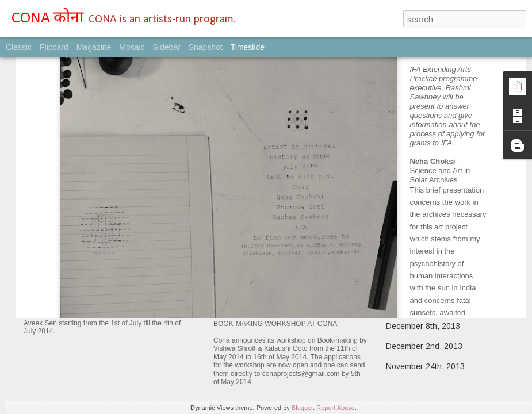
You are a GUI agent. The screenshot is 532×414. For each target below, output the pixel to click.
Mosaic (132, 47)
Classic (19, 47)
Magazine (94, 47)
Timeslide (248, 47)
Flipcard (54, 47)
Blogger (302, 408)
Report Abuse (336, 408)
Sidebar (167, 47)
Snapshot (206, 47)
